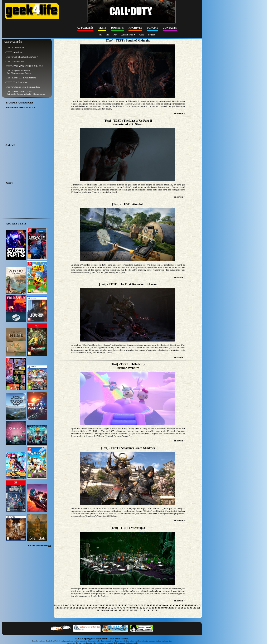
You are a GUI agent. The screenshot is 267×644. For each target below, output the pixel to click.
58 (71, 608)
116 (155, 610)
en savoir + (180, 113)
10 (78, 605)
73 (115, 608)
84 (147, 608)
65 (92, 608)
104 (107, 610)
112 (139, 610)
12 (84, 605)
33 (145, 605)
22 (113, 605)
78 (130, 608)
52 (200, 605)
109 (127, 610)
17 (98, 605)
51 (197, 605)
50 (195, 605)
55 (62, 608)
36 (154, 605)
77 (127, 608)
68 (100, 608)
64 (89, 608)
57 (68, 608)
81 (138, 608)
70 (106, 608)
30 (136, 605)
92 (170, 608)
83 (144, 608)
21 (110, 605)
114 (147, 610)
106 (115, 610)
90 (164, 608)
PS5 (108, 35)
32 (142, 605)
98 (188, 608)
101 (198, 608)
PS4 (116, 35)
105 (111, 610)
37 (157, 605)
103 (103, 610)
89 (162, 608)
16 (95, 605)
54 (60, 608)
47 (186, 605)
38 (160, 605)
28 (130, 605)
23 (116, 605)
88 (159, 608)
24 (119, 605)
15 (93, 605)
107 (119, 610)
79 (133, 608)
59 (74, 608)
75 (121, 608)
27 (128, 605)
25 (122, 605)
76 (124, 608)
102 (99, 610)
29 (133, 605)
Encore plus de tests (39, 545)
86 (153, 608)
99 (191, 608)
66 (95, 608)
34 (148, 605)
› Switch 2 (10, 145)
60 (77, 608)
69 (103, 608)
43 (174, 605)
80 (135, 608)
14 (90, 605)
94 (176, 608)
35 (151, 605)
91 (167, 608)
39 (162, 605)
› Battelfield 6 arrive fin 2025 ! (20, 107)
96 (182, 608)
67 (98, 608)
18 (101, 605)
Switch (152, 35)
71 (109, 608)
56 (65, 608)
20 (107, 605)
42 (171, 605)
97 (185, 608)
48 (189, 605)
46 (183, 605)
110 (131, 610)
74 (118, 608)
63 (86, 608)
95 (179, 608)
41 (168, 605)
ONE (142, 35)
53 (57, 608)
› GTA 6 (9, 183)
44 (177, 605)
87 (156, 608)
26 (125, 605)
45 (180, 605)
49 (192, 605)
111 (135, 610)
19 (104, 605)
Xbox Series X (129, 35)
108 (123, 610)
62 (83, 608)
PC (101, 35)
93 (173, 608)
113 (143, 610)
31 (139, 605)
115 (151, 610)
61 (80, 608)
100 (194, 608)
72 (112, 608)
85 (150, 608)
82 (141, 608)
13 (87, 605)
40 (165, 605)
